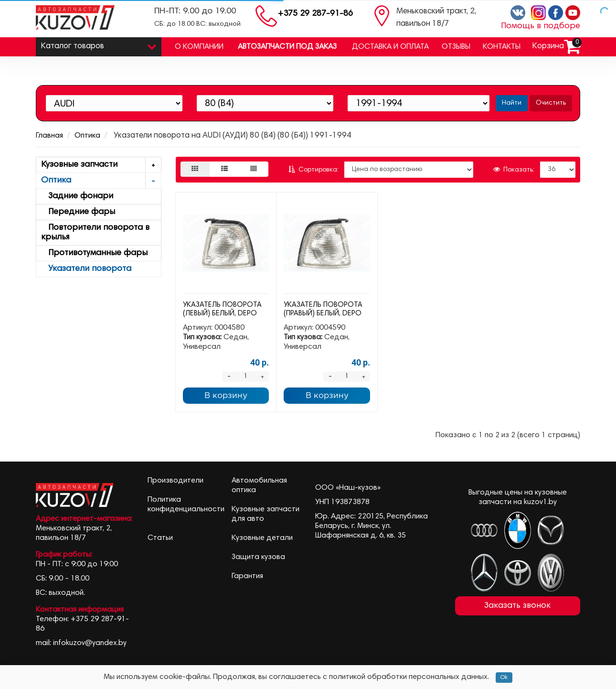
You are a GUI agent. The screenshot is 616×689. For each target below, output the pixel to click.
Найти (512, 103)
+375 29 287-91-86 (315, 14)
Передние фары (78, 212)
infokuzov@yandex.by (90, 643)
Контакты (502, 47)
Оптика (87, 136)
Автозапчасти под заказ (287, 47)
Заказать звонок (517, 606)
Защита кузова (258, 557)
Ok (504, 678)
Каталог (99, 44)
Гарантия (247, 576)
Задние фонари (77, 196)
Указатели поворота (86, 269)
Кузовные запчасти (101, 165)
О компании (199, 47)
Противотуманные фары (94, 253)
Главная (49, 136)
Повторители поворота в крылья (95, 233)
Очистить (551, 103)
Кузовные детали (262, 538)
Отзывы (456, 47)
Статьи (160, 538)
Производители (175, 481)
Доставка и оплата (390, 47)
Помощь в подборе (541, 26)
